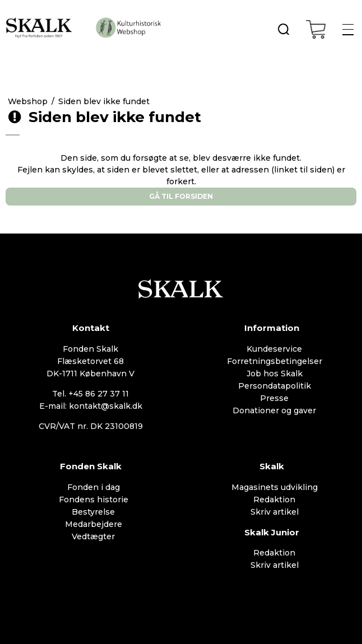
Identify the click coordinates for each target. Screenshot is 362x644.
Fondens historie (94, 500)
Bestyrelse (93, 512)
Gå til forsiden (181, 196)
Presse (274, 398)
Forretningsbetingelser (275, 361)
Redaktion (274, 500)
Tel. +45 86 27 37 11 (90, 394)
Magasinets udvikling (275, 487)
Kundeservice (274, 349)
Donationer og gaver (274, 410)
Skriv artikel (275, 512)
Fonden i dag (94, 487)
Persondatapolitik (275, 386)
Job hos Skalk (275, 374)
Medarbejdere (94, 524)
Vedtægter (93, 536)
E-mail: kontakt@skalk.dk (91, 406)
